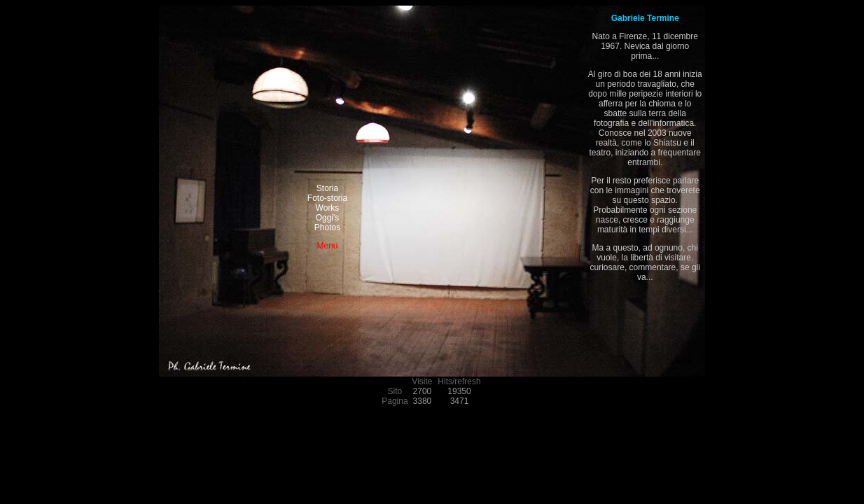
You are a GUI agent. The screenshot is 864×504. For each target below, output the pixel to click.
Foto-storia (327, 198)
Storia (327, 188)
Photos (327, 227)
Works (328, 208)
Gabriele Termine (645, 18)
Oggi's (328, 218)
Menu (327, 246)
